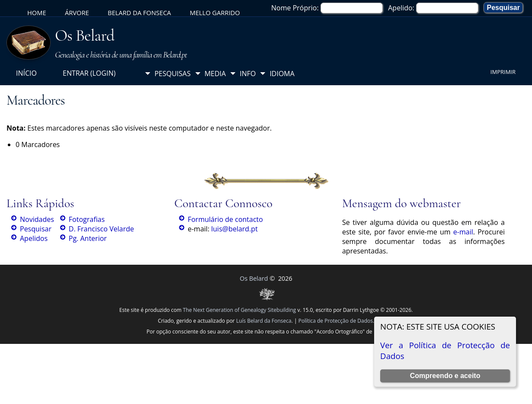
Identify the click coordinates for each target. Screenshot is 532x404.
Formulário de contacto (225, 219)
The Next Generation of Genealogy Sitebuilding (240, 310)
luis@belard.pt (234, 229)
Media (215, 74)
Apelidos (34, 238)
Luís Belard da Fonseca (264, 321)
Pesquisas (173, 74)
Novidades (37, 219)
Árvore (77, 13)
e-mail (463, 232)
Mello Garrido (215, 13)
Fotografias (87, 219)
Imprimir (503, 72)
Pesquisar (36, 229)
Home (37, 13)
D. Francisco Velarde (101, 229)
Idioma (282, 74)
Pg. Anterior (88, 238)
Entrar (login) (89, 73)
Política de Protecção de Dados (336, 321)
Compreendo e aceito (445, 376)
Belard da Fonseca (139, 13)
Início (26, 73)
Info (248, 74)
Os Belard (85, 35)
